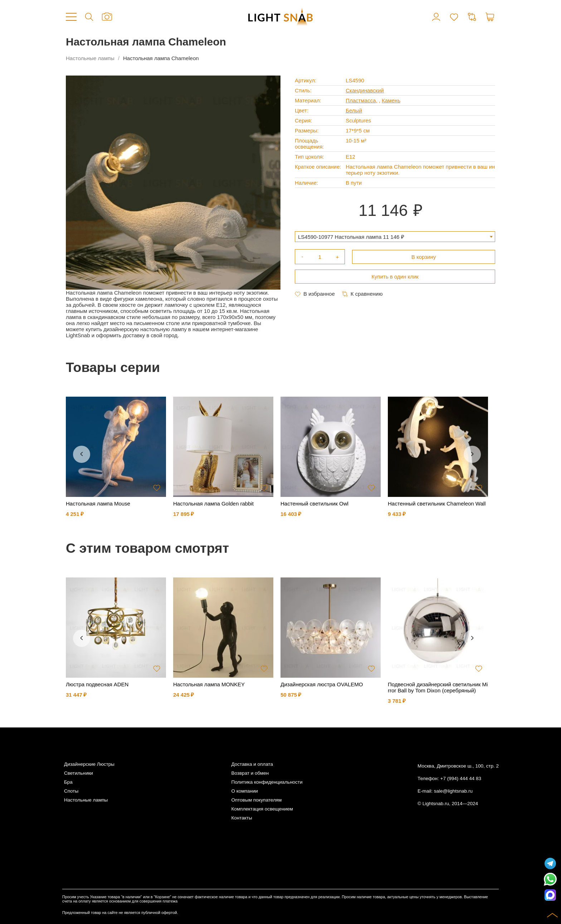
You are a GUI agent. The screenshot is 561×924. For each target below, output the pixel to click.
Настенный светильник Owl (314, 504)
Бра (68, 782)
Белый (354, 110)
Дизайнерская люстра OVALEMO (322, 684)
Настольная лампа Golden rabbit (213, 504)
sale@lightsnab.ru (453, 791)
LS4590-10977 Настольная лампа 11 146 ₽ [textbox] (351, 237)
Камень (391, 100)
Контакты (242, 818)
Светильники (79, 773)
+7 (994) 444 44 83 (461, 778)
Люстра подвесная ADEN (97, 684)
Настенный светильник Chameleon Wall (437, 504)
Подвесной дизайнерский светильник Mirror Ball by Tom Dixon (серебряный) (438, 687)
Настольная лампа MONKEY (209, 684)
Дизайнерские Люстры (89, 764)
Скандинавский (365, 90)
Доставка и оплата (252, 764)
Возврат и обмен (250, 773)
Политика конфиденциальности (267, 782)
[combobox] (395, 237)
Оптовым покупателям (256, 800)
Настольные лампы (90, 58)
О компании (244, 791)
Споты (71, 791)
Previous (82, 454)
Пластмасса (361, 100)
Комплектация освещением (262, 809)
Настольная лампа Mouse (98, 504)
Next (472, 454)
